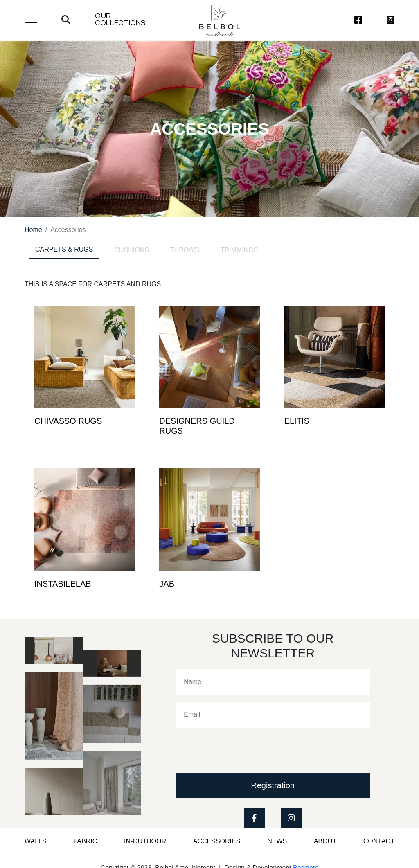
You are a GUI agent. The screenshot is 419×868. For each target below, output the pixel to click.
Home (33, 230)
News (277, 841)
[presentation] (238, 750)
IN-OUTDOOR (145, 841)
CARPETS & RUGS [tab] (64, 249)
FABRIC (85, 841)
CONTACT (379, 841)
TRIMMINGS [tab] (239, 250)
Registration (273, 785)
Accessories (217, 841)
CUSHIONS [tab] (131, 250)
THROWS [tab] (185, 250)
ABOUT (325, 841)
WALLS (36, 841)
